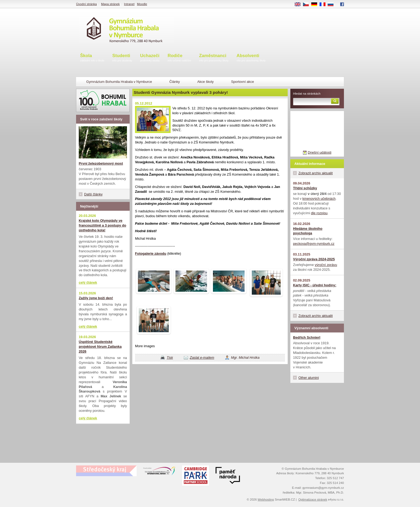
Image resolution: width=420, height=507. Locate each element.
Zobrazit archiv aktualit (316, 173)
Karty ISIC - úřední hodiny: (315, 285)
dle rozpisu (319, 213)
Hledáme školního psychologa (308, 231)
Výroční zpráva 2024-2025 (314, 259)
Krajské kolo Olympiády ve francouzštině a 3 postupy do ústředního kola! (102, 225)
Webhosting (266, 499)
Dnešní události (320, 152)
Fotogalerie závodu (151, 253)
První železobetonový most (101, 163)
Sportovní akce (243, 82)
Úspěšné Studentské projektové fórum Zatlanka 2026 (100, 347)
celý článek (88, 282)
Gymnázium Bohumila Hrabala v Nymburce (119, 82)
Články (175, 82)
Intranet (129, 4)
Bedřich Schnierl (307, 337)
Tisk (170, 358)
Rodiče (179, 58)
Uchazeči (150, 58)
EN (299, 5)
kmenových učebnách (319, 199)
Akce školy (205, 82)
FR (324, 5)
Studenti (122, 58)
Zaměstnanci (214, 58)
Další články (93, 194)
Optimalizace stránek (313, 499)
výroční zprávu (326, 265)
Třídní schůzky (305, 188)
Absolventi (251, 58)
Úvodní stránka (86, 4)
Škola (92, 58)
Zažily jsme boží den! (96, 298)
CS (308, 5)
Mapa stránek (110, 4)
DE (316, 5)
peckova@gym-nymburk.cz (314, 244)
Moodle (142, 4)
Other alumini (309, 378)
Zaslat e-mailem (202, 358)
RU (333, 5)
